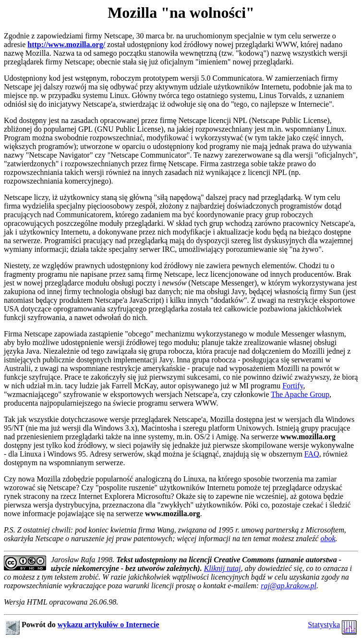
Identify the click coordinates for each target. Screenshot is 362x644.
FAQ (312, 454)
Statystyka (324, 625)
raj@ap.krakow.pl (289, 586)
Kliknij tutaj (223, 568)
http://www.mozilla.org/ (66, 44)
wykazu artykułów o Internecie (109, 625)
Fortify (293, 386)
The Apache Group (300, 394)
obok (328, 539)
